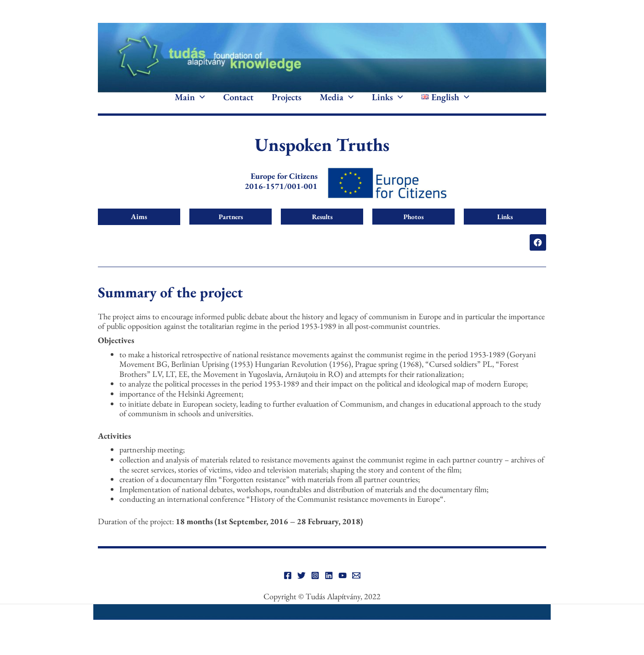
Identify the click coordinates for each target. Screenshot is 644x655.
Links (387, 104)
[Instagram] (315, 589)
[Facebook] (288, 589)
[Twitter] (301, 589)
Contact (238, 104)
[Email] (356, 589)
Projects (287, 104)
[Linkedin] (329, 589)
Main (190, 104)
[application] (200, 104)
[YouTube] (343, 589)
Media (337, 104)
